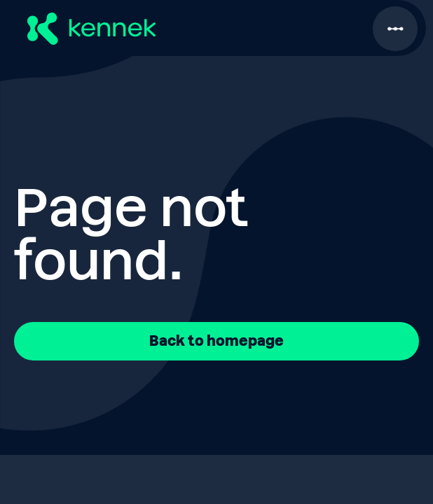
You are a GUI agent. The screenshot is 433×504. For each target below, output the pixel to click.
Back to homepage (216, 341)
